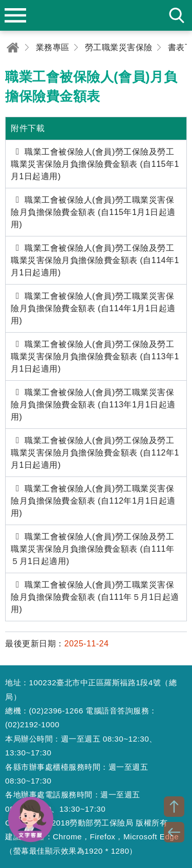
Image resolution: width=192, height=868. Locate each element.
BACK (174, 832)
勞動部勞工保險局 (96, 15)
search (177, 15)
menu (15, 15)
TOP (174, 807)
